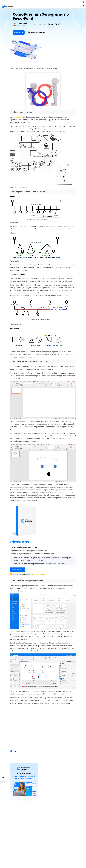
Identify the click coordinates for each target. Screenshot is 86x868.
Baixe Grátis (19, 32)
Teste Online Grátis (36, 32)
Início (11, 69)
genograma (17, 117)
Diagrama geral (20, 69)
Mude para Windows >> (39, 574)
